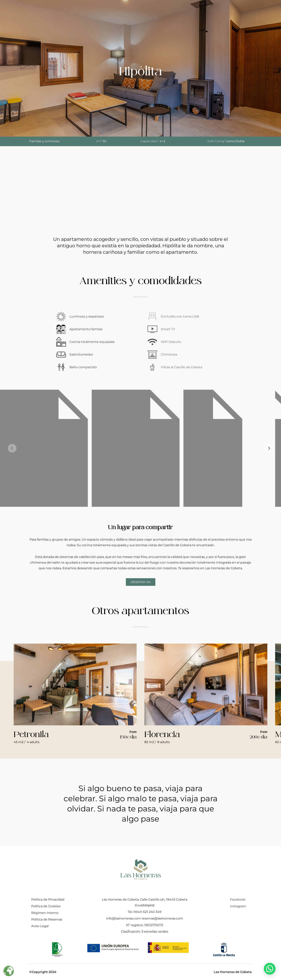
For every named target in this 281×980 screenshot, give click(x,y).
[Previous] (12, 448)
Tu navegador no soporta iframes (140, 186)
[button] (270, 969)
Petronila (31, 734)
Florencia (162, 734)
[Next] (269, 448)
